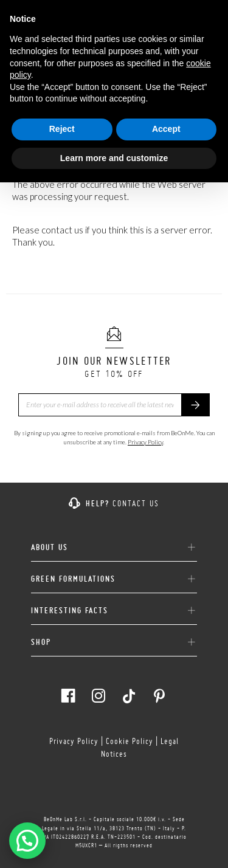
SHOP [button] (114, 642)
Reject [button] (62, 129)
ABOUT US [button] (114, 548)
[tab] (114, 543)
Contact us (136, 503)
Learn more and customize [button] (114, 158)
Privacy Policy (145, 442)
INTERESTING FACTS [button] (114, 611)
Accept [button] (166, 129)
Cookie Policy (130, 741)
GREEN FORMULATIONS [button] (114, 579)
